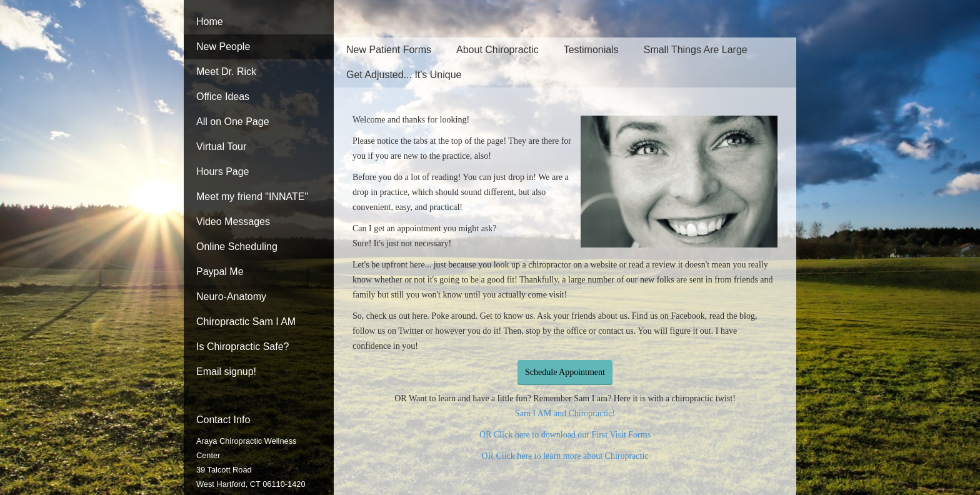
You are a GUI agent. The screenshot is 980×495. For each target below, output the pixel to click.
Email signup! (226, 372)
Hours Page (223, 172)
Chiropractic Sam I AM (246, 322)
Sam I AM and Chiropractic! (565, 413)
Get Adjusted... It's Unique (404, 75)
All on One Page (233, 122)
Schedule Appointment (565, 372)
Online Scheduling (237, 247)
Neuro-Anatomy (231, 297)
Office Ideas (223, 97)
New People (223, 47)
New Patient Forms (389, 50)
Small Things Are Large (696, 50)
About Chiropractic (497, 50)
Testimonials (591, 50)
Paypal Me (220, 272)
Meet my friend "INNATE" (252, 197)
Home (210, 22)
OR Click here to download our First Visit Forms (565, 435)
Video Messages (233, 222)
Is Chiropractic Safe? (243, 347)
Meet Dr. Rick (226, 72)
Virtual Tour (221, 147)
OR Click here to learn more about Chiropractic (565, 456)
